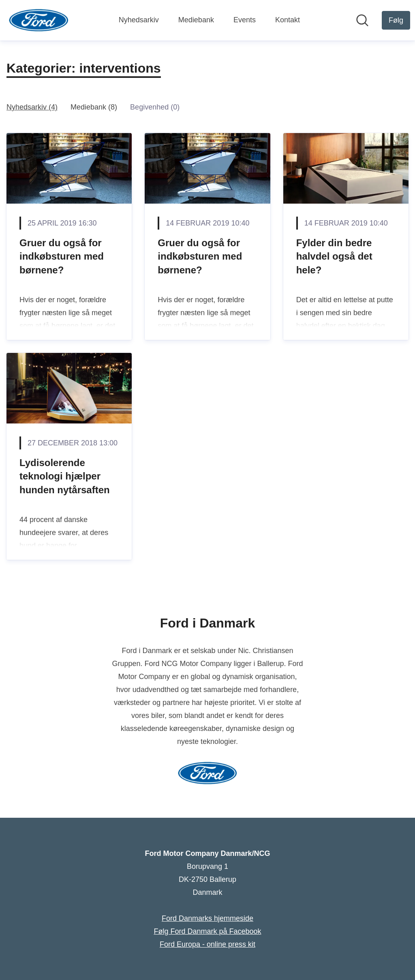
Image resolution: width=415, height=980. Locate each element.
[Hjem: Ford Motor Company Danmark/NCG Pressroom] (39, 20)
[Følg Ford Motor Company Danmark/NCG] (396, 20)
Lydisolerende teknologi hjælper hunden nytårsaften (65, 476)
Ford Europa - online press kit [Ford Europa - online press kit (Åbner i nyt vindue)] (207, 944)
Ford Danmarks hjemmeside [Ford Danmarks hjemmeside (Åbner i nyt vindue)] (207, 918)
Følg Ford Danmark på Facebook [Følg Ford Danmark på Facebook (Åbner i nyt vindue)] (207, 931)
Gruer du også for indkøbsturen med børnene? (62, 256)
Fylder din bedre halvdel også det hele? (334, 256)
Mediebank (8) (94, 107)
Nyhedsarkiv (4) (32, 107)
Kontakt (288, 20)
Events (245, 20)
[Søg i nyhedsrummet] (362, 20)
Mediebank (196, 20)
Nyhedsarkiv (139, 20)
